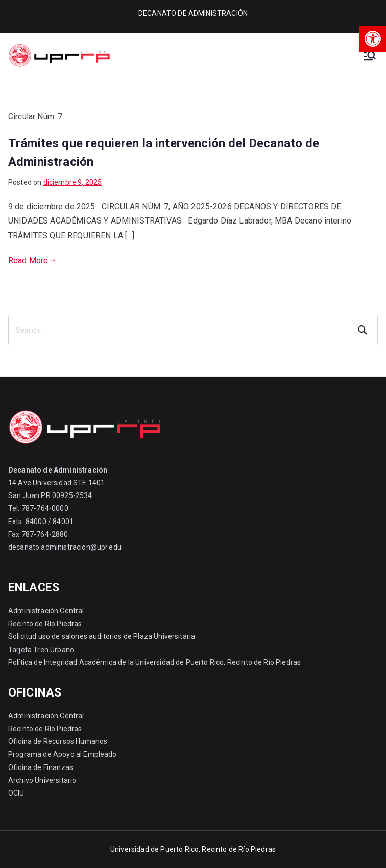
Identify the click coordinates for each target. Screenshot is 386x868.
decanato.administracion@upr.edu (65, 547)
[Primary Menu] (370, 56)
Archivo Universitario (42, 780)
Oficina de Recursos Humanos (58, 741)
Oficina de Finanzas (41, 767)
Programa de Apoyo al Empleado (63, 754)
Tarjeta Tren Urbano (41, 650)
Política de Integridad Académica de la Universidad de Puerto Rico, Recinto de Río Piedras (154, 662)
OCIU (16, 793)
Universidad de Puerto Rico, (155, 849)
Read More (32, 261)
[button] (373, 39)
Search (364, 330)
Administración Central (46, 611)
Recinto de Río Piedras (45, 624)
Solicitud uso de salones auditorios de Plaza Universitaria (102, 636)
